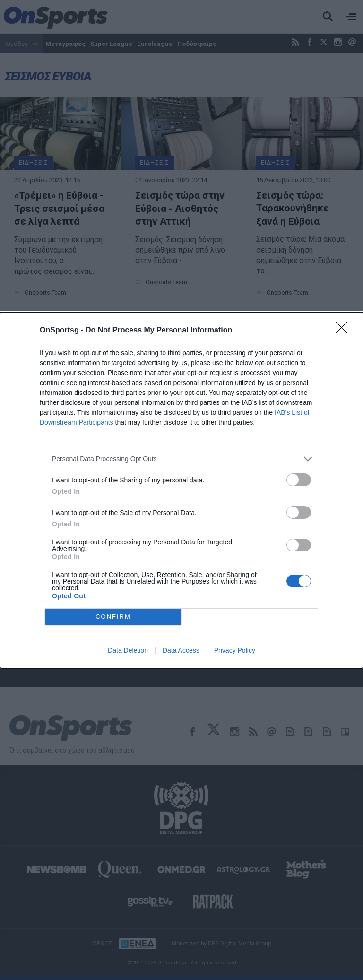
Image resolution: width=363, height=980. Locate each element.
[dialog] (181, 490)
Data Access (181, 650)
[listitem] (181, 459)
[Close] (345, 331)
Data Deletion (128, 650)
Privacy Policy (235, 650)
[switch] (299, 480)
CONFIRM (113, 617)
